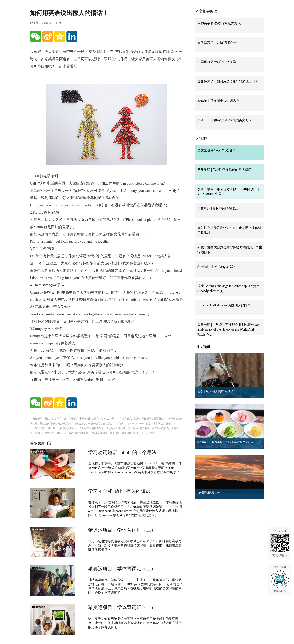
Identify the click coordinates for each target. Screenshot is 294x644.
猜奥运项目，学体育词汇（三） (122, 530)
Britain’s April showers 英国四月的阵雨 (224, 305)
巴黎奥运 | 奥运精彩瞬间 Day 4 (219, 208)
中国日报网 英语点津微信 (280, 543)
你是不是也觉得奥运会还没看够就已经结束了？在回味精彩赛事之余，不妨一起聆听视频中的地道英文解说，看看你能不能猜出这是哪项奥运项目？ (135, 545)
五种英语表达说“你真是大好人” (220, 23)
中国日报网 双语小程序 (280, 579)
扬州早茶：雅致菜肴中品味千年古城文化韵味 (226, 442)
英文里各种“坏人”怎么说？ (217, 150)
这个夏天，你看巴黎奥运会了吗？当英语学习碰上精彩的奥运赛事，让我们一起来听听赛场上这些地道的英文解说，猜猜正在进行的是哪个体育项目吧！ (135, 623)
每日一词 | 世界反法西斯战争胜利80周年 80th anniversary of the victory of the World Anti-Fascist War (229, 330)
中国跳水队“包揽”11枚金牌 (217, 62)
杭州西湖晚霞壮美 (209, 493)
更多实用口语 (41, 443)
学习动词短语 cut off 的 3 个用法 (122, 452)
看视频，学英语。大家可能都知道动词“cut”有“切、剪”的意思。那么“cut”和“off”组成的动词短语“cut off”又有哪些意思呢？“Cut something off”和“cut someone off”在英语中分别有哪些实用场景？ (135, 468)
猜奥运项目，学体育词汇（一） (122, 607)
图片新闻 (203, 347)
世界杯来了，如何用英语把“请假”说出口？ (228, 81)
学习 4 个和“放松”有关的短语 (119, 491)
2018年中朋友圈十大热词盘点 (218, 101)
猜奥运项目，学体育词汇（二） (122, 569)
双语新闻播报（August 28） (217, 267)
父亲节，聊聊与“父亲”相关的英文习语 (225, 120)
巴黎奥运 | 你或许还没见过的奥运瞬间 (224, 170)
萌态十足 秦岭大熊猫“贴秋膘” (216, 391)
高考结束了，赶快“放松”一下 (218, 42)
